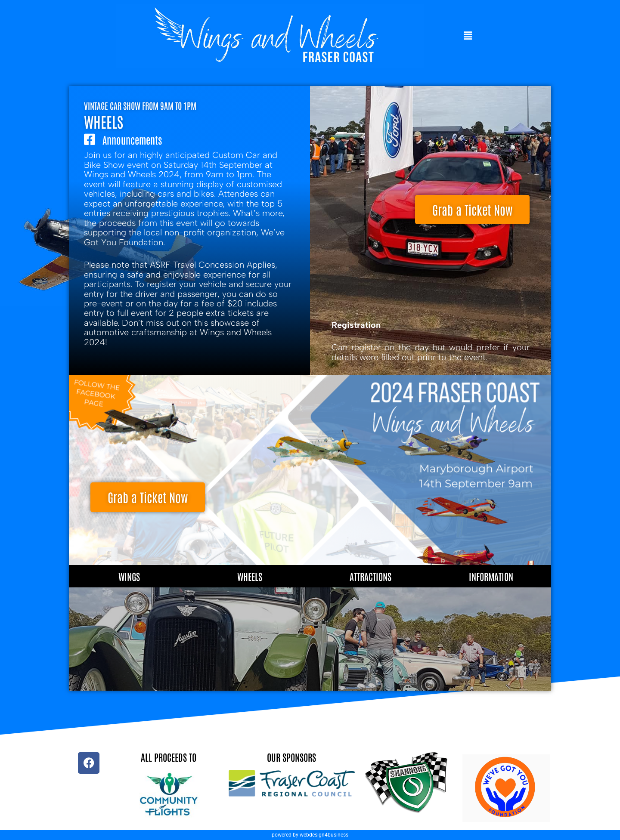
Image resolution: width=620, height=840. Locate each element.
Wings (129, 576)
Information (491, 576)
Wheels (250, 576)
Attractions (370, 576)
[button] (468, 36)
